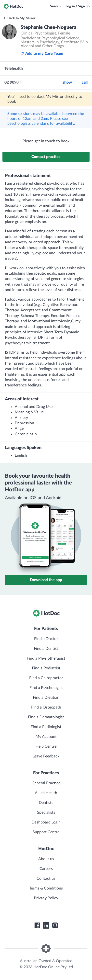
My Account (46, 737)
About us (46, 859)
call (85, 82)
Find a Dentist (46, 649)
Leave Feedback (46, 756)
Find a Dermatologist (46, 717)
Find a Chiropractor (46, 678)
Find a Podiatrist (46, 668)
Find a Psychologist (46, 688)
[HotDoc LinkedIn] (46, 925)
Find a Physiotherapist (46, 658)
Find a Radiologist (46, 727)
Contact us (46, 879)
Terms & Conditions (46, 888)
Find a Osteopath (46, 707)
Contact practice (46, 157)
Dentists (46, 803)
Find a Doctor (46, 639)
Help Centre (46, 746)
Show (67, 82)
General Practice (46, 783)
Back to (19, 18)
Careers (46, 869)
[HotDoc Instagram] (55, 925)
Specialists (46, 812)
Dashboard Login (46, 822)
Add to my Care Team (42, 54)
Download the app (46, 580)
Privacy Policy (46, 898)
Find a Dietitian (46, 698)
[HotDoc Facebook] (37, 925)
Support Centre (46, 832)
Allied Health (46, 793)
